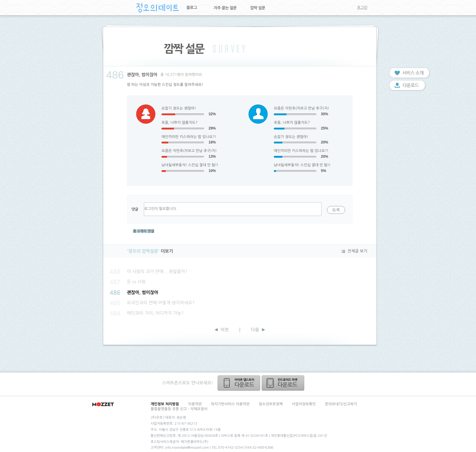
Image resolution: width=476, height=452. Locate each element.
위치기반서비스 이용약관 (230, 404)
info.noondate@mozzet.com (187, 448)
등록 (336, 210)
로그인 (362, 8)
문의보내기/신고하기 (341, 404)
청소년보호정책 (271, 404)
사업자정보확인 (304, 404)
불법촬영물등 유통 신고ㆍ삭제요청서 (179, 409)
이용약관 (195, 404)
